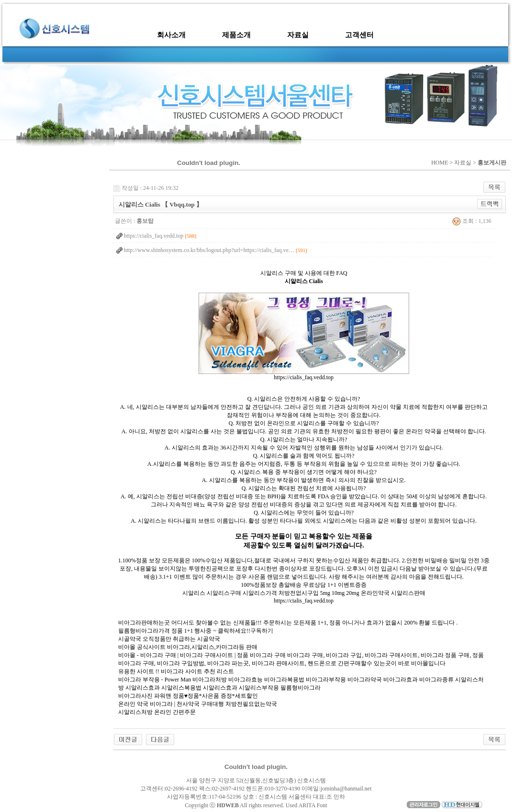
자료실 (298, 35)
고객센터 (359, 35)
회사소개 (171, 35)
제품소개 (236, 35)
